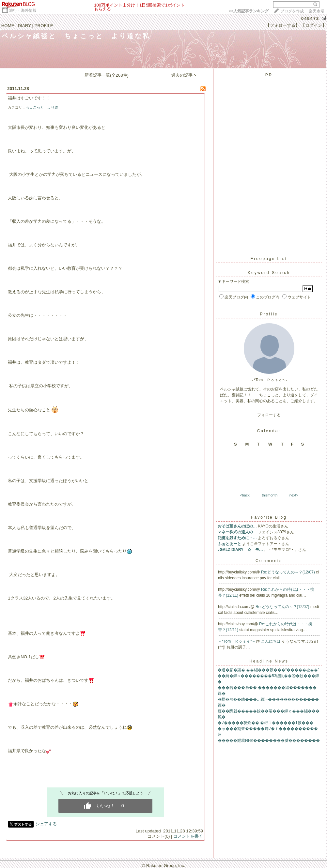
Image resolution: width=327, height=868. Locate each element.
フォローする (269, 415)
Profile (269, 314)
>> (249, 11)
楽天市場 (317, 11)
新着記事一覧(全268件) (107, 75)
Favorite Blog (269, 517)
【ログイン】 (314, 25)
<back (245, 495)
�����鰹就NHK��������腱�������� (269, 740)
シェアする (46, 824)
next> (294, 495)
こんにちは (271, 641)
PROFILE (44, 26)
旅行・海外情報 (23, 10)
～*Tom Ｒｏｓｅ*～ (237, 641)
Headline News (269, 661)
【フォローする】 (283, 25)
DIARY (24, 26)
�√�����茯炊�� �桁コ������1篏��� (265, 723)
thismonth (270, 495)
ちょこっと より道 (42, 107)
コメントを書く (188, 836)
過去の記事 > (184, 75)
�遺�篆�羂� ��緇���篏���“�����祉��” (268, 670)
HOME (8, 26)
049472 (310, 18)
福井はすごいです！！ (29, 98)
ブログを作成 (292, 11)
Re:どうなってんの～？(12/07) (288, 572)
